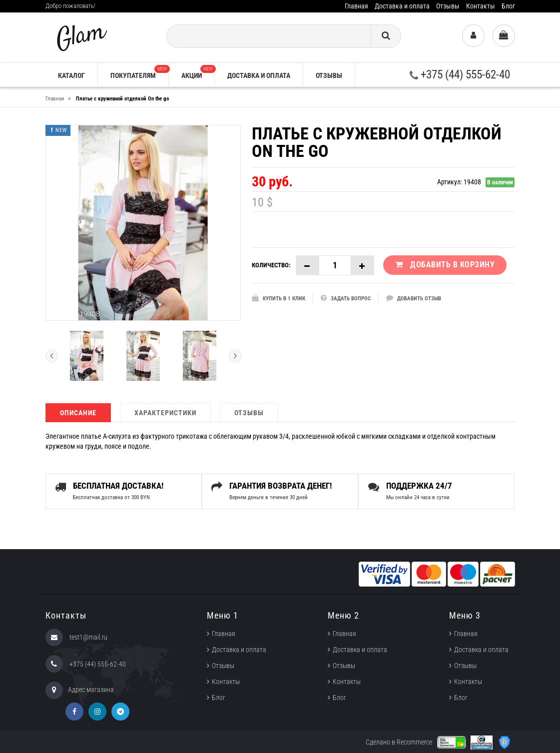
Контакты (481, 6)
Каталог (71, 75)
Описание (78, 413)
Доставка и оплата (402, 6)
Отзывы (448, 6)
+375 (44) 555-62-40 (460, 75)
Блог (508, 6)
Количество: (271, 265)
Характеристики (165, 413)
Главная (356, 6)
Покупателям (139, 72)
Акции (198, 72)
